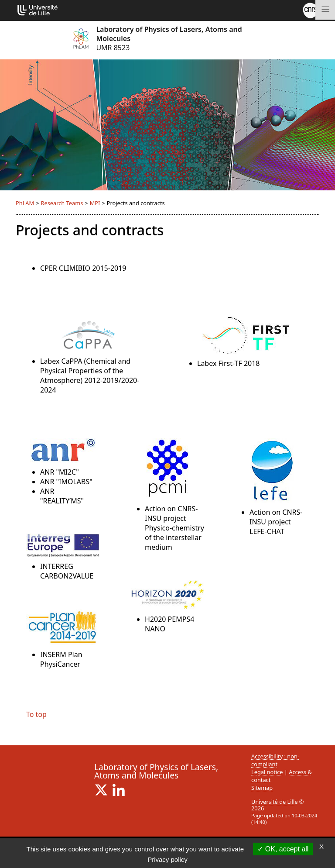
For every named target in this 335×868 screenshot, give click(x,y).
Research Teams (62, 203)
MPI (95, 203)
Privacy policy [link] (167, 859)
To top (36, 714)
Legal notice (267, 772)
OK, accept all (283, 849)
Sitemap (262, 788)
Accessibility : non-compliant (275, 760)
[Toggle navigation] (325, 10)
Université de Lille (274, 802)
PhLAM (25, 203)
